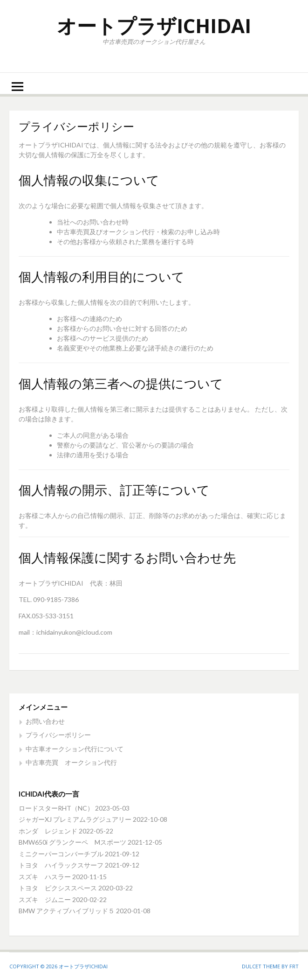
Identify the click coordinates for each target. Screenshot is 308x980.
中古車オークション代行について (75, 749)
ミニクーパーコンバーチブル (61, 854)
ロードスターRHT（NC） (56, 808)
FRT (294, 966)
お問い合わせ (45, 721)
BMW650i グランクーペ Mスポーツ (72, 842)
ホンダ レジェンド (48, 831)
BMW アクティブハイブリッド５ (67, 911)
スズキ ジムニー (45, 899)
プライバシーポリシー (58, 735)
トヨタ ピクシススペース (58, 888)
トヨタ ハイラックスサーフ (61, 865)
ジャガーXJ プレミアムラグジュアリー (75, 819)
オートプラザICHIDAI (154, 25)
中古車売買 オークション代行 (71, 762)
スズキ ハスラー (45, 877)
